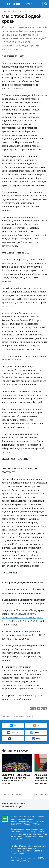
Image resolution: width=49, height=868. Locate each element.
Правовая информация (12, 807)
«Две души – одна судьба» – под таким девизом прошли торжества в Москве (17, 779)
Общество (6, 11)
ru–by (13, 739)
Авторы (24, 803)
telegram (36, 732)
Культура (6, 795)
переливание (18, 716)
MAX (36, 739)
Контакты (14, 803)
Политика (39, 795)
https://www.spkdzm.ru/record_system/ (22, 617)
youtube (13, 732)
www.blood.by (24, 635)
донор (29, 716)
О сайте (5, 803)
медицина (6, 716)
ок (36, 726)
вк (13, 726)
